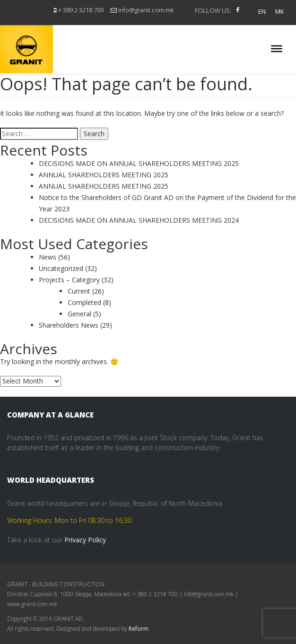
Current (79, 291)
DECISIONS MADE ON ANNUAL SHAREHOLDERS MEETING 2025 (139, 163)
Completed (84, 302)
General (79, 314)
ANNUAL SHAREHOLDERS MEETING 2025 (104, 175)
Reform (139, 629)
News (48, 257)
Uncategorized (61, 268)
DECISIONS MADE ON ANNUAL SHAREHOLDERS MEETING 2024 (139, 220)
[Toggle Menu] (277, 49)
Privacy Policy (85, 540)
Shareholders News (69, 325)
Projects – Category (69, 280)
